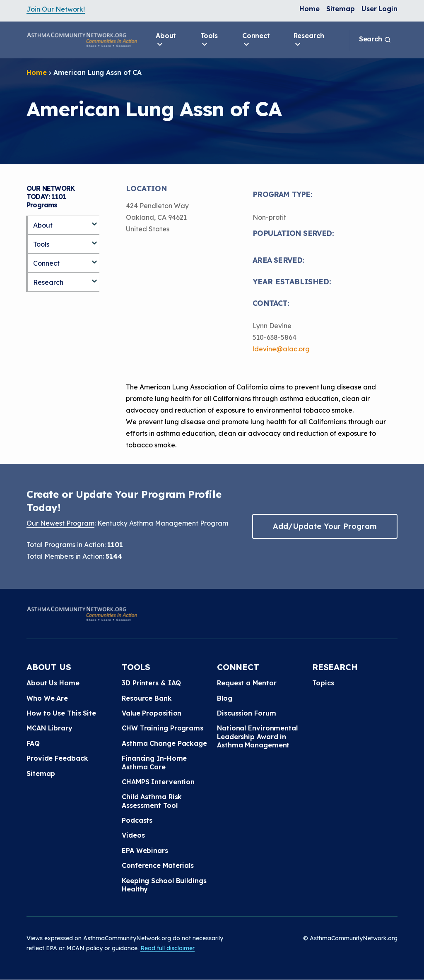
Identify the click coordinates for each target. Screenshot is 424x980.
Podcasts (137, 820)
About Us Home (53, 683)
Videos (133, 835)
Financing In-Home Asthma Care (154, 762)
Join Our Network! (56, 9)
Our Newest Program (60, 523)
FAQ (33, 743)
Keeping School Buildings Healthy (164, 885)
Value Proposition (152, 713)
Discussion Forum (246, 713)
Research (309, 40)
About (166, 40)
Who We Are (47, 698)
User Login (379, 9)
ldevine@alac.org (281, 349)
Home (310, 9)
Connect (256, 40)
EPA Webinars (145, 850)
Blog (225, 698)
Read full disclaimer (167, 948)
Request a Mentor (247, 683)
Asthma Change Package (164, 743)
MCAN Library (49, 728)
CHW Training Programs (163, 728)
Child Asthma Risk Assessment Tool (152, 801)
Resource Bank (147, 698)
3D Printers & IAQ (151, 683)
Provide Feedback (57, 758)
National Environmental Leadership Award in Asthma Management (257, 736)
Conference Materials (158, 865)
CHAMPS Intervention (158, 782)
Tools (209, 40)
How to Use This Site (61, 713)
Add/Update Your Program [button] (325, 526)
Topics (323, 683)
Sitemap (341, 9)
